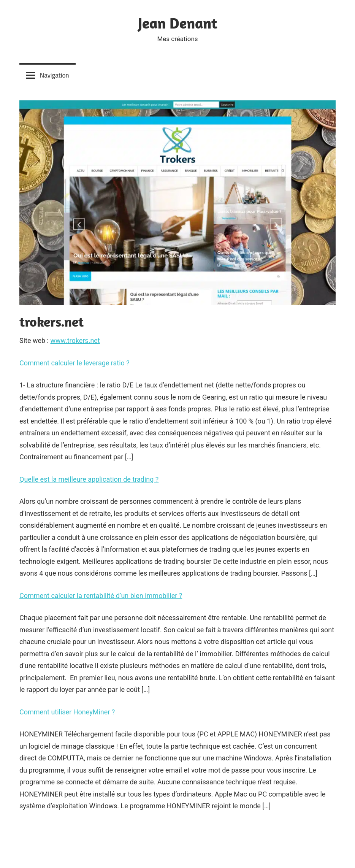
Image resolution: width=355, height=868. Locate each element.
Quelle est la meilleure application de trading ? (89, 479)
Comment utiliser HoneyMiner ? (67, 712)
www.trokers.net (75, 340)
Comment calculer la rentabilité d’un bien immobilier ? (101, 596)
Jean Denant (178, 23)
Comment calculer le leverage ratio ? (74, 363)
